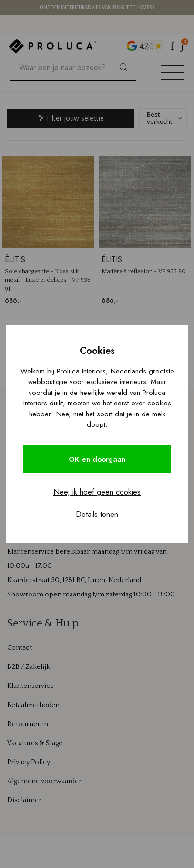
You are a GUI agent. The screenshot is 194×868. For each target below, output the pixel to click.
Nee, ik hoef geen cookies (97, 492)
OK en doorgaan (97, 459)
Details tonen (97, 514)
